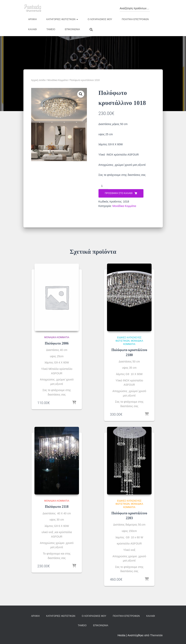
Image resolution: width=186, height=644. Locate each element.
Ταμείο (51, 29)
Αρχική (33, 19)
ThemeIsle (156, 635)
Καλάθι (33, 29)
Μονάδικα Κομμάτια (58, 80)
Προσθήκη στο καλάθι (119, 193)
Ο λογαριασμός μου (100, 19)
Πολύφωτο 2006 (57, 343)
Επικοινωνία (72, 29)
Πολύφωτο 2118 (57, 507)
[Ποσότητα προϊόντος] (103, 186)
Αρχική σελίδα (38, 80)
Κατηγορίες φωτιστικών (62, 19)
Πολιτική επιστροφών (135, 19)
